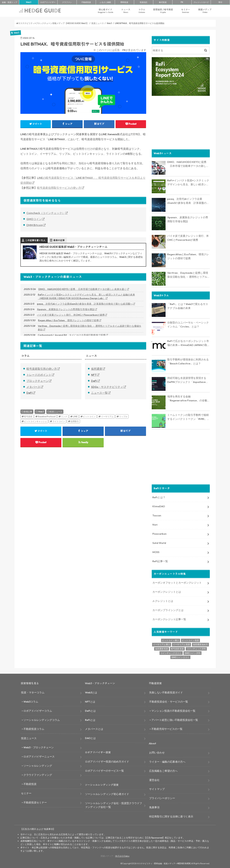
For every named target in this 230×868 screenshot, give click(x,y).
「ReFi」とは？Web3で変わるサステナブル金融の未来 (188, 306)
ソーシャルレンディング (38, 766)
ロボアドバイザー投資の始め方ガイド (107, 761)
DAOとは (90, 738)
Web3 (41, 412)
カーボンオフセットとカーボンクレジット (177, 582)
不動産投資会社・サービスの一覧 (169, 701)
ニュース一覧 (99, 393)
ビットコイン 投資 (190, 640)
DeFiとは (90, 710)
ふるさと (105, 2)
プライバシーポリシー (162, 798)
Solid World (159, 543)
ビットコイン (89, 416)
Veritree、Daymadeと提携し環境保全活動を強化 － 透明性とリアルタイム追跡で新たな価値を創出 (90, 328)
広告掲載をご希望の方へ (163, 771)
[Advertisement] (181, 122)
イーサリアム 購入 (162, 644)
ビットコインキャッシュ (35, 421)
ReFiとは (90, 720)
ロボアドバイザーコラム (38, 710)
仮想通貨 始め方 (200, 644)
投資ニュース (56, 412)
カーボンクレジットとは (167, 592)
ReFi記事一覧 (160, 561)
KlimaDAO (159, 506)
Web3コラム (31, 701)
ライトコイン (59, 421)
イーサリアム (107, 416)
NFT (94, 375)
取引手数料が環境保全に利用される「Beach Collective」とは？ (188, 361)
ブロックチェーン (37, 381)
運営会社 (154, 780)
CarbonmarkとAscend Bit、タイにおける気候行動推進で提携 (72, 335)
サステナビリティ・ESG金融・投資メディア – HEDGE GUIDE (164, 863)
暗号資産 (28, 416)
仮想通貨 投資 (162, 649)
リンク (64, 416)
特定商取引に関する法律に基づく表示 (171, 816)
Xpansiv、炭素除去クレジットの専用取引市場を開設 (66, 309)
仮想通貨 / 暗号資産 (163, 11)
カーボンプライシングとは (168, 610)
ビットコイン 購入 (171, 640)
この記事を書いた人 (35, 240)
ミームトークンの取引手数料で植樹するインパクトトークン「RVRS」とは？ (188, 417)
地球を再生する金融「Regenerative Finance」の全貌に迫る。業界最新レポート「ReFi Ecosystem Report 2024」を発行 (189, 398)
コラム (142, 11)
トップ (10, 2)
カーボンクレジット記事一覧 (169, 619)
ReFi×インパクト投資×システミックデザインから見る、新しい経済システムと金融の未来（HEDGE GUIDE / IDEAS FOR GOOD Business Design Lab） (86, 296)
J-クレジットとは (163, 601)
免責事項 (154, 807)
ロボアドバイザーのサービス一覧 (104, 770)
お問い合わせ (157, 752)
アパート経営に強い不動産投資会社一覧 (175, 720)
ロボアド (48, 2)
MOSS (156, 552)
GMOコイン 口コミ (180, 657)
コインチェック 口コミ (171, 653)
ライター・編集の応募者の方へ (167, 761)
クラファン (67, 2)
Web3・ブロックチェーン (39, 747)
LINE (75, 416)
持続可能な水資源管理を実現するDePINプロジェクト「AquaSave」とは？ (188, 380)
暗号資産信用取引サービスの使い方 (59, 188)
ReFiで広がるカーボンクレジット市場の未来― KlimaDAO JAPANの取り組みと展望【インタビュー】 (189, 343)
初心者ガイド (105, 11)
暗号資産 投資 (177, 649)
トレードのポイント (39, 375)
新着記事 (28, 412)
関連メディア (205, 11)
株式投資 (163, 2)
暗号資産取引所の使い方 (42, 369)
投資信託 (144, 2)
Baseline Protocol (47, 416)
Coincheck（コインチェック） (46, 213)
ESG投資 (124, 2)
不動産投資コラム (34, 729)
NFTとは (90, 701)
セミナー (186, 11)
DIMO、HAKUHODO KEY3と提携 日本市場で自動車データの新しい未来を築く (82, 289)
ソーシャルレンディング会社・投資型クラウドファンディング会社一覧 (114, 805)
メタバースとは (94, 729)
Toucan (157, 515)
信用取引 (75, 421)
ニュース (126, 11)
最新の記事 (59, 240)
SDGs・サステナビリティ (107, 387)
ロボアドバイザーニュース (39, 756)
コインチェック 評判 (196, 649)
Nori (155, 524)
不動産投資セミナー (35, 802)
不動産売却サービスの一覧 (167, 729)
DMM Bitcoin (35, 225)
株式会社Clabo (122, 856)
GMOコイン (34, 219)
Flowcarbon (159, 534)
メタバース (33, 387)
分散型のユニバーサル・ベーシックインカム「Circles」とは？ (188, 324)
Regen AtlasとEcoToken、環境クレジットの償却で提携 (68, 320)
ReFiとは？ (159, 497)
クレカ (201, 2)
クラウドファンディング (38, 775)
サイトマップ (157, 789)
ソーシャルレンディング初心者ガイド (107, 794)
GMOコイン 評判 (193, 653)
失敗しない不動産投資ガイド (166, 692)
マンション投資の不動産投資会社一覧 (173, 710)
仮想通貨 (97, 369)
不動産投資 (86, 2)
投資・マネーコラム (33, 692)
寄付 (220, 2)
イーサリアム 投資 (181, 644)
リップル (123, 416)
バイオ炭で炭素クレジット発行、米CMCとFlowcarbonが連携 (71, 315)
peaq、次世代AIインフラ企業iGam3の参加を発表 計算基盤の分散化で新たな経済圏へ (85, 304)
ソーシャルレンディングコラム (42, 720)
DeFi (29, 393)
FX (182, 2)
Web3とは (91, 692)
